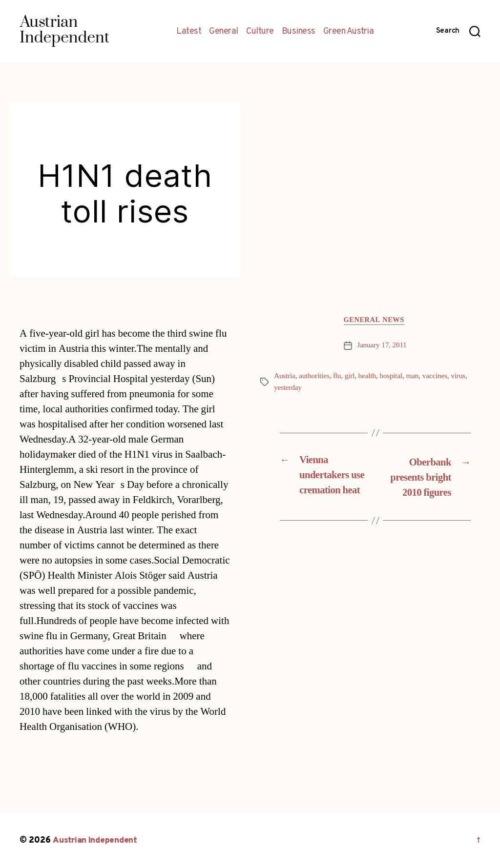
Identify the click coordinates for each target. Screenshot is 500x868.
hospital (395, 378)
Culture (260, 32)
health (370, 378)
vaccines (440, 378)
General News (375, 321)
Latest (189, 32)
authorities (316, 378)
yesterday (288, 389)
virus (464, 378)
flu (339, 378)
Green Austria (349, 32)
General (224, 32)
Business (299, 32)
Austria (285, 378)
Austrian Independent (96, 840)
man (417, 378)
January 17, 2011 (382, 346)
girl (352, 378)
